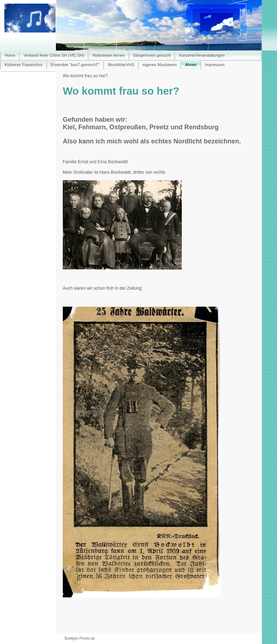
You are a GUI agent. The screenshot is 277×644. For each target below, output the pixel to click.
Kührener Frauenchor (24, 65)
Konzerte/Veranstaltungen (202, 55)
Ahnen (191, 65)
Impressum (215, 65)
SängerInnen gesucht (152, 55)
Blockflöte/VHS (121, 65)
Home (10, 55)
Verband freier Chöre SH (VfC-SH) (54, 55)
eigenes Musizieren (160, 65)
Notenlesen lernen (108, 55)
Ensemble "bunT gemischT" (75, 65)
